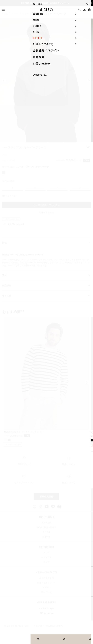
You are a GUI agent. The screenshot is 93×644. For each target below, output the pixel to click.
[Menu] (3, 10)
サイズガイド (11, 196)
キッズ (46, 562)
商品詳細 (46, 286)
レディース (46, 557)
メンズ (15, 14)
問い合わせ (46, 592)
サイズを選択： (9, 181)
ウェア (26, 14)
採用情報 (46, 537)
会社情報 (46, 532)
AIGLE (5, 14)
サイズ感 (46, 296)
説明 (46, 243)
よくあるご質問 (46, 578)
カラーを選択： (26, 167)
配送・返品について (47, 583)
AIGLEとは (46, 523)
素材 (46, 275)
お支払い (46, 587)
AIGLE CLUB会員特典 (46, 527)
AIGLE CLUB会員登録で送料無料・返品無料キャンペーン (45, 3)
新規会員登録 (47, 497)
